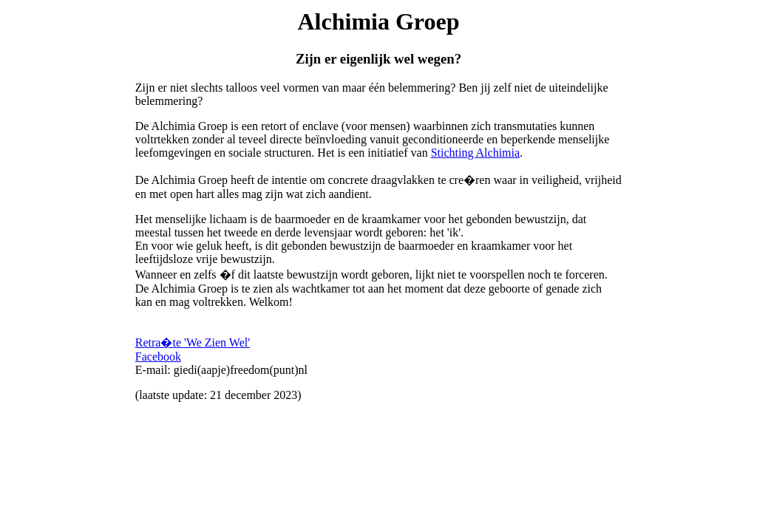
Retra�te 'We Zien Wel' (193, 342)
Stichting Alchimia (475, 153)
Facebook (158, 357)
